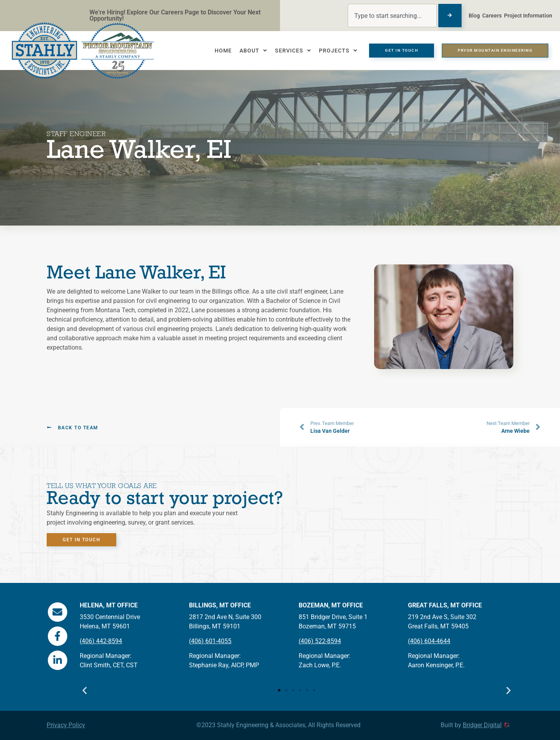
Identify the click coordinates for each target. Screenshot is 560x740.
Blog (474, 16)
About (253, 51)
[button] (85, 692)
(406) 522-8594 (320, 641)
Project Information (528, 16)
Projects (338, 51)
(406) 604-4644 (429, 641)
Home (223, 51)
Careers (492, 16)
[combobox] (392, 16)
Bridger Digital (482, 725)
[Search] (450, 16)
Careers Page (181, 12)
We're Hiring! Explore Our (125, 12)
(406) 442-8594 (101, 641)
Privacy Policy (66, 725)
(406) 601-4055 (210, 641)
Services (293, 51)
